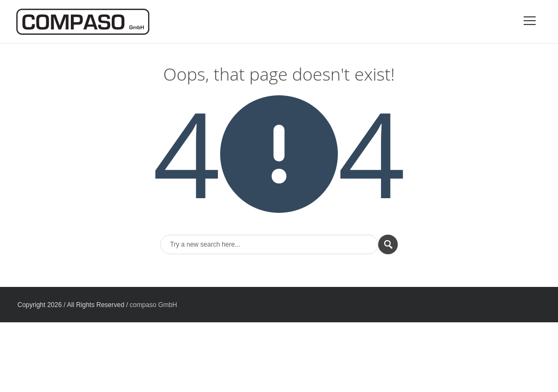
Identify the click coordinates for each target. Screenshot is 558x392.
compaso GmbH (153, 305)
